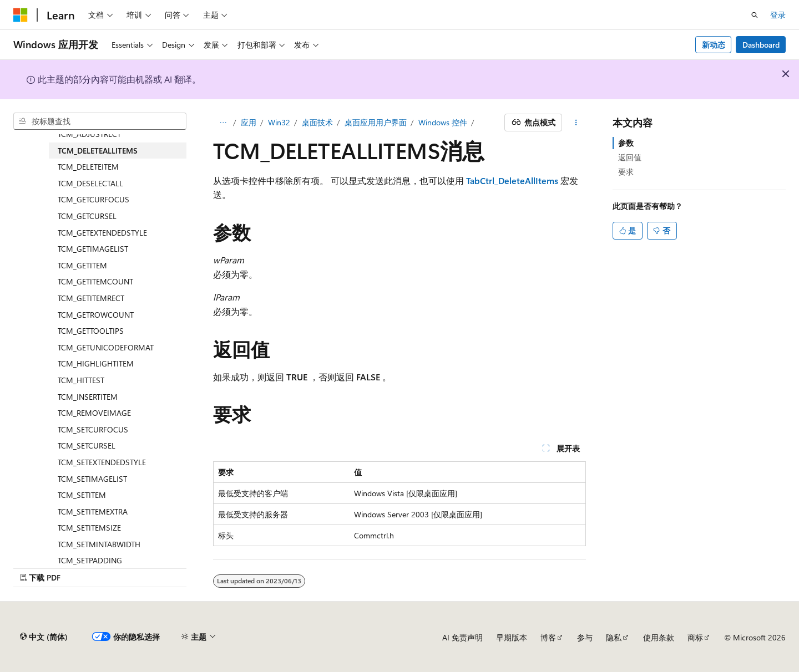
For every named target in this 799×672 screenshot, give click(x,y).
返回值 (630, 157)
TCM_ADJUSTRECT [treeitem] (89, 134)
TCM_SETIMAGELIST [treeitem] (92, 479)
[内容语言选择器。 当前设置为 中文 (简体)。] (44, 637)
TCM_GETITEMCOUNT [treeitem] (95, 281)
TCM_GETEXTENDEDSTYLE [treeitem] (102, 233)
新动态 (714, 45)
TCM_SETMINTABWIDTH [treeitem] (99, 544)
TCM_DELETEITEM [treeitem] (88, 167)
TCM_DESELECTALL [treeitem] (90, 183)
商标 (695, 637)
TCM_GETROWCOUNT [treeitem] (96, 315)
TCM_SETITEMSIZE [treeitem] (89, 528)
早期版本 (512, 637)
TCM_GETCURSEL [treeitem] (87, 216)
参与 (585, 637)
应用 (249, 122)
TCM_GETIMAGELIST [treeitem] (93, 249)
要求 (626, 172)
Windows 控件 (443, 122)
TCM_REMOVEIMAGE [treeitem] (94, 413)
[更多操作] (576, 123)
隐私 (614, 637)
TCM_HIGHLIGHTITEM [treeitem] (96, 363)
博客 (548, 637)
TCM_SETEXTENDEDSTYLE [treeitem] (102, 462)
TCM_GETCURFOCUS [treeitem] (93, 199)
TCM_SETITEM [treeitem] (82, 495)
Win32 (279, 122)
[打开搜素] (755, 15)
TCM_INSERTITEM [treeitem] (88, 397)
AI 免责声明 (462, 637)
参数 (626, 143)
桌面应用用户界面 (376, 122)
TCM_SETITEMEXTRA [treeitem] (93, 511)
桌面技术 (317, 122)
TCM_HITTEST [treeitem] (81, 380)
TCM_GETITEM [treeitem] (82, 265)
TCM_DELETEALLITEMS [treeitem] (98, 151)
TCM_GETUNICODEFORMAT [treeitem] (106, 347)
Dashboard (761, 45)
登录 (778, 15)
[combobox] (100, 121)
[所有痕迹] (223, 123)
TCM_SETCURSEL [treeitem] (87, 446)
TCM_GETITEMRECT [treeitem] (91, 298)
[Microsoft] (21, 15)
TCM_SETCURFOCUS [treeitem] (93, 429)
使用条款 (659, 637)
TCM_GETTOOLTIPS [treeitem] (91, 331)
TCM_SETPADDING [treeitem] (90, 560)
